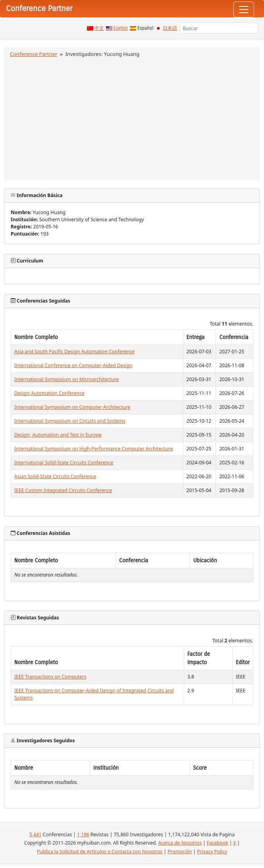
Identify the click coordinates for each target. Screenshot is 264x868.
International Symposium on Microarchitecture (66, 379)
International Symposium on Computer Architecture (72, 407)
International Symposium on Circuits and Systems (70, 421)
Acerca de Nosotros (180, 843)
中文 (99, 28)
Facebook (218, 843)
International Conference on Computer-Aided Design (73, 365)
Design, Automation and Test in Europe (58, 435)
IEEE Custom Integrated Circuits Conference (63, 490)
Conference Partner (34, 54)
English (121, 28)
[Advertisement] (132, 118)
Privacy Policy (212, 852)
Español (145, 28)
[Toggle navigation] (244, 10)
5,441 (36, 834)
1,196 (83, 834)
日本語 (170, 28)
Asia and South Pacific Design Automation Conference (74, 352)
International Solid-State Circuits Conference (64, 463)
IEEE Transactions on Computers (50, 677)
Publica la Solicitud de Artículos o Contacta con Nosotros (100, 852)
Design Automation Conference (49, 393)
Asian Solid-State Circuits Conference (55, 476)
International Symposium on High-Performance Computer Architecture (93, 449)
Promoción (180, 852)
